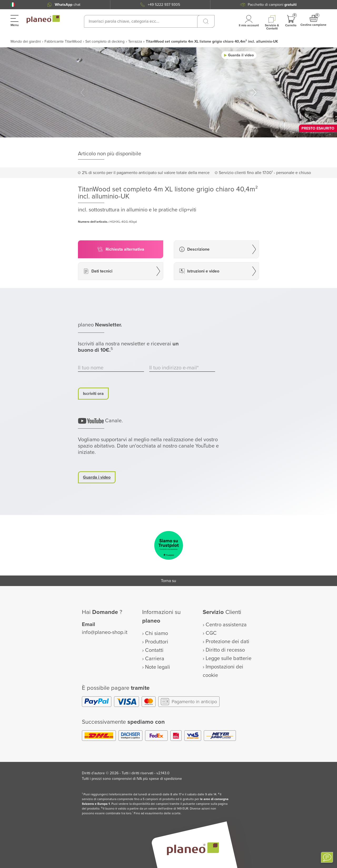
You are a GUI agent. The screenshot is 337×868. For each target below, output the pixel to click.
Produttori (157, 642)
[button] (13, 5)
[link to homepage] (43, 19)
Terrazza (135, 41)
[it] (13, 5)
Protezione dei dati (227, 642)
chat (68, 5)
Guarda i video (97, 477)
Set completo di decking (105, 41)
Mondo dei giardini (26, 41)
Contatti (154, 650)
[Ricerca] (206, 21)
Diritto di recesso (225, 650)
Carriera (155, 659)
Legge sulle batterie (229, 658)
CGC (211, 633)
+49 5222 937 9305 (164, 5)
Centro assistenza (226, 625)
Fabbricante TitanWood (63, 41)
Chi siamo (157, 633)
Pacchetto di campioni (272, 5)
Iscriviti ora (93, 394)
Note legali (158, 667)
